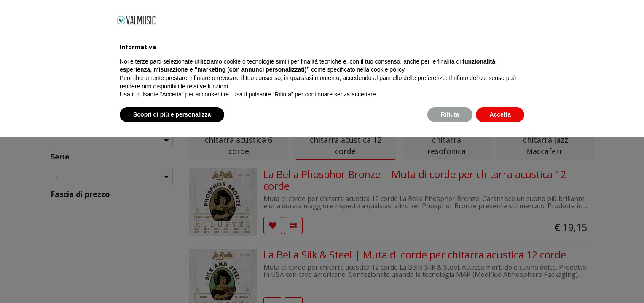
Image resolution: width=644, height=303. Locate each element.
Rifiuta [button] (450, 280)
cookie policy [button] (388, 235)
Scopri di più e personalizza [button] (172, 280)
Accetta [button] (500, 280)
